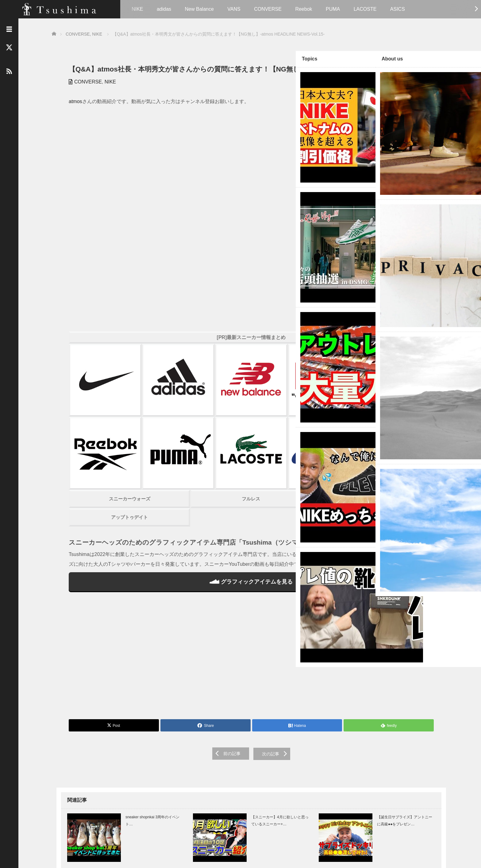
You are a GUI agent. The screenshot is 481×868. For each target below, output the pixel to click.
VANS (235, 9)
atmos (71, 110)
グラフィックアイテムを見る (170, 460)
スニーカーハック (240, 359)
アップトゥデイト (99, 378)
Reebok (305, 9)
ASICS (399, 9)
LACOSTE (367, 9)
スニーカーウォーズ (99, 359)
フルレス (170, 359)
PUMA (334, 9)
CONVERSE (269, 9)
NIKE (139, 9)
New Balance (201, 9)
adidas (165, 9)
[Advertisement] (170, 536)
